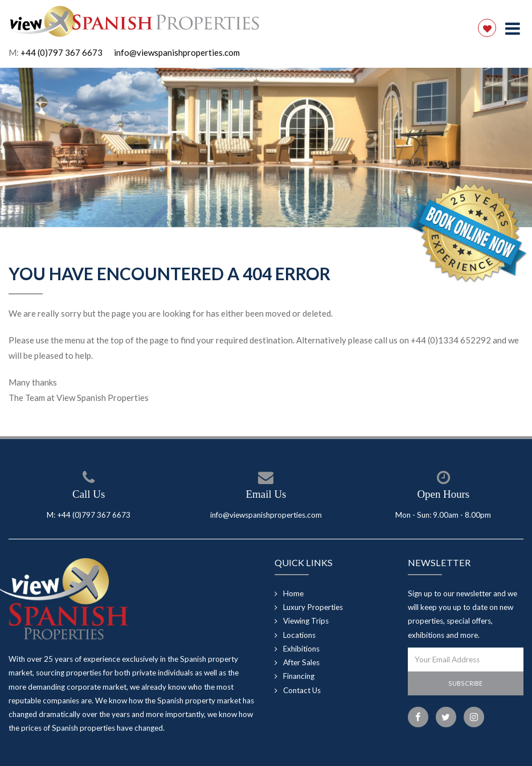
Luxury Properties (313, 607)
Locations (299, 635)
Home (293, 593)
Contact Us (302, 690)
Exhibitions (301, 649)
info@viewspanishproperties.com (177, 52)
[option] (266, 148)
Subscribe (465, 683)
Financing (299, 676)
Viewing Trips (306, 621)
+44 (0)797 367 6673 (62, 52)
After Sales (301, 662)
